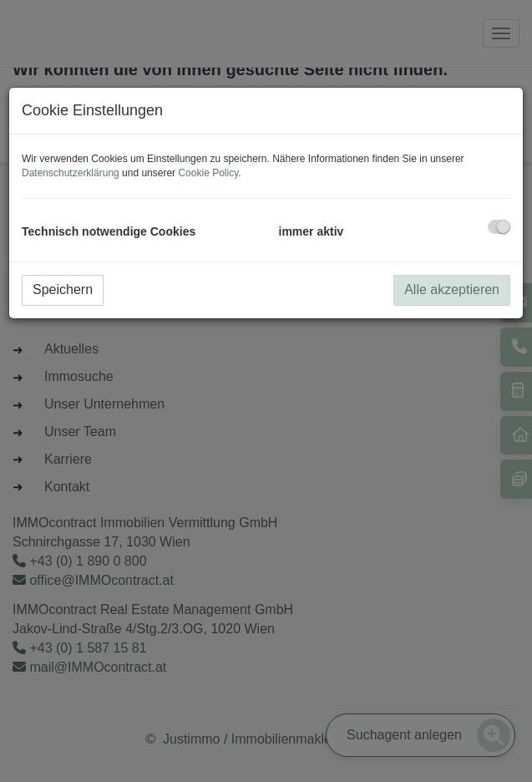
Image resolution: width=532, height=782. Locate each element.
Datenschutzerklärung (71, 173)
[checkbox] (499, 227)
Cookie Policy (208, 173)
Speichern (63, 289)
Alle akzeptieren (452, 289)
